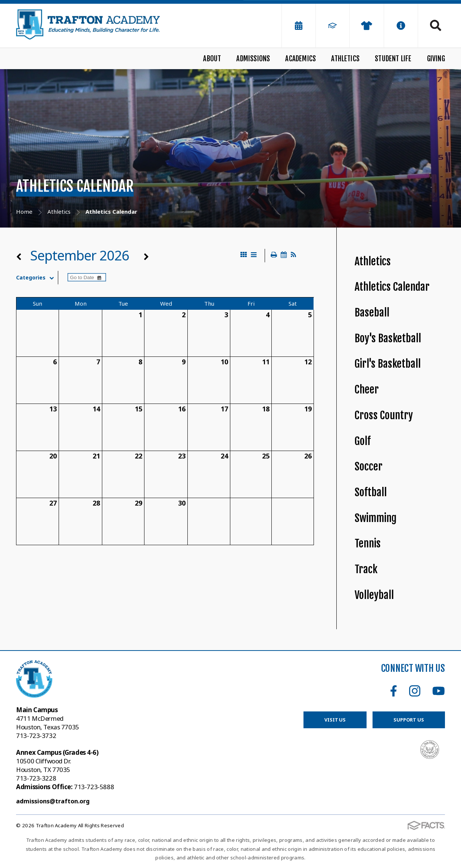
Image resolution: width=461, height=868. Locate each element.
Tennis (368, 543)
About (212, 59)
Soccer (369, 467)
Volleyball (374, 595)
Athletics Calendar (392, 287)
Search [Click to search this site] (436, 25)
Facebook (394, 691)
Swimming (376, 518)
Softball (371, 492)
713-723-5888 (65, 787)
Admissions (253, 59)
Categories (37, 278)
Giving (436, 59)
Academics (300, 59)
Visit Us (335, 720)
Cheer (367, 390)
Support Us (409, 720)
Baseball (372, 313)
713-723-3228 (36, 778)
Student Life (393, 59)
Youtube (439, 691)
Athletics (345, 59)
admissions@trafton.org (53, 801)
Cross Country (384, 415)
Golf (363, 441)
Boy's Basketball (388, 338)
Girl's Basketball (388, 364)
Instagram (415, 691)
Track (366, 569)
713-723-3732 (36, 736)
